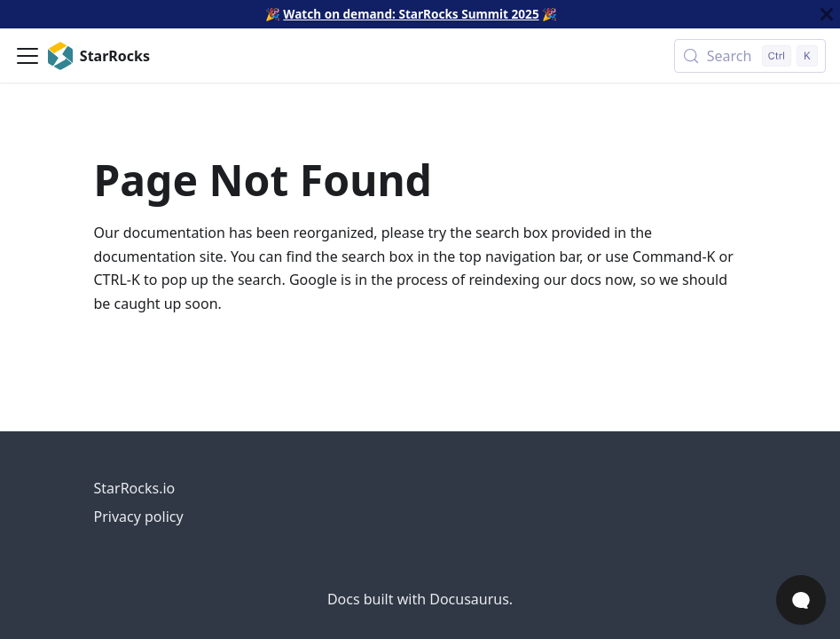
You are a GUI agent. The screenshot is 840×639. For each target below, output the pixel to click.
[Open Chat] (801, 600)
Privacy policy (139, 517)
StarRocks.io (135, 488)
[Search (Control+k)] (750, 56)
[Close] (827, 14)
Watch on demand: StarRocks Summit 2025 (411, 14)
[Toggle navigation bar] (27, 56)
